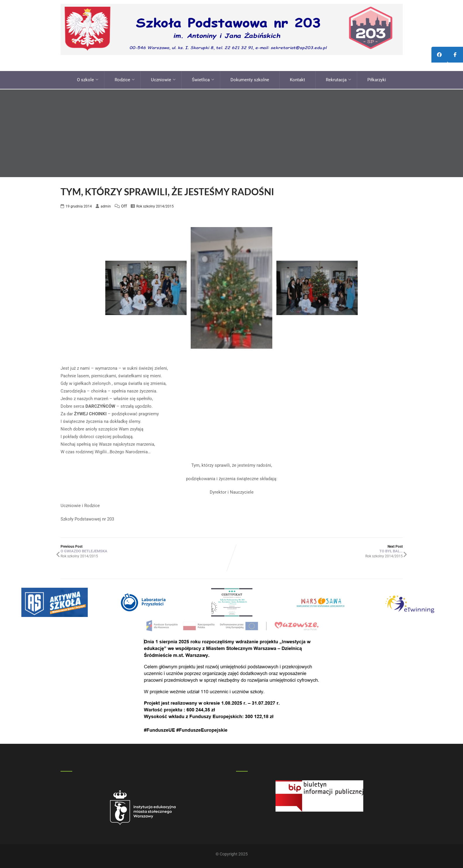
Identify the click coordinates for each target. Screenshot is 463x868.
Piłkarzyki (377, 79)
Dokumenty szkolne (250, 79)
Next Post (317, 547)
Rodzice (125, 79)
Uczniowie (163, 79)
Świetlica (203, 79)
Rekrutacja (339, 79)
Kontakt (297, 79)
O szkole (88, 79)
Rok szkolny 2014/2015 (155, 205)
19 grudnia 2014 (79, 205)
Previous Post (146, 547)
